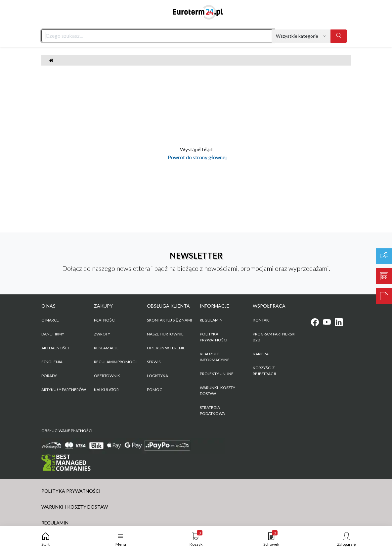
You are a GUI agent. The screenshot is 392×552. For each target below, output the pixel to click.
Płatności (105, 320)
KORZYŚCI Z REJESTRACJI (264, 371)
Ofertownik (107, 376)
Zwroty (102, 334)
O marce (50, 320)
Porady (49, 376)
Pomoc (154, 390)
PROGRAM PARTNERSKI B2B (274, 337)
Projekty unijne (217, 374)
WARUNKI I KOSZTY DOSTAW (218, 391)
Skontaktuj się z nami (169, 320)
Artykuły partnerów (64, 390)
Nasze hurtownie (165, 334)
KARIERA (261, 354)
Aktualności (55, 348)
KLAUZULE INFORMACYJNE (215, 357)
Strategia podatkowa (212, 410)
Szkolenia (52, 362)
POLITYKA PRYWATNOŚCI (214, 337)
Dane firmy (53, 334)
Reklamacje (106, 348)
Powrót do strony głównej (196, 157)
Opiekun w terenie (166, 348)
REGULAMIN (211, 320)
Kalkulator (106, 390)
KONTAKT (262, 320)
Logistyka (157, 376)
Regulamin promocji (116, 362)
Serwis (154, 362)
